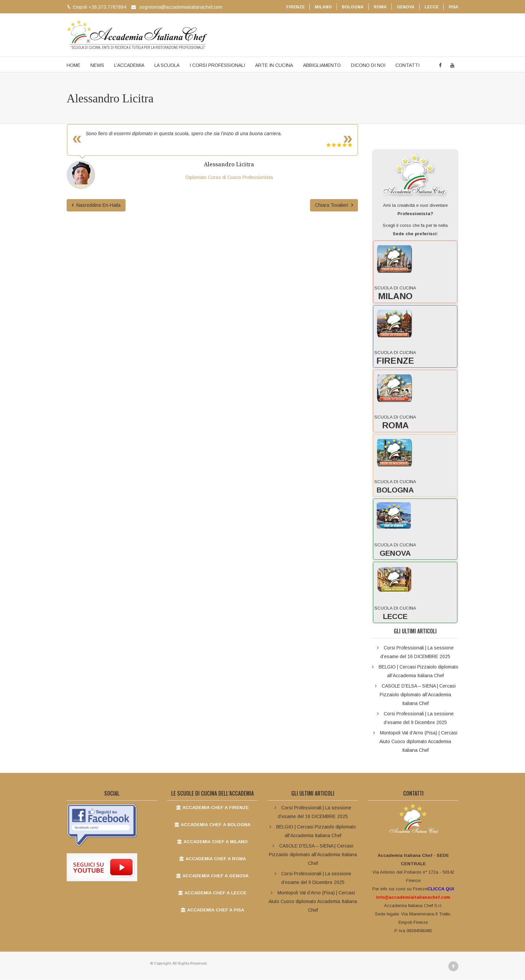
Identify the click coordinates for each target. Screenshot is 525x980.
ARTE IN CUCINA (274, 66)
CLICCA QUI (441, 889)
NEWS (97, 66)
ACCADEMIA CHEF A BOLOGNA (212, 825)
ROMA (380, 7)
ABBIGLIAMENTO (322, 66)
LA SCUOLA (167, 66)
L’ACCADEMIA (129, 66)
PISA (454, 7)
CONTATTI (407, 66)
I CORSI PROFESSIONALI (217, 66)
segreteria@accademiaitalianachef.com (181, 7)
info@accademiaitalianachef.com (413, 898)
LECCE (432, 7)
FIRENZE (295, 7)
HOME (73, 66)
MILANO (323, 7)
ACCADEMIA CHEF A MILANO (212, 842)
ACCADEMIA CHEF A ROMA (212, 859)
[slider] (339, 145)
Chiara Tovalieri (334, 205)
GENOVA (406, 7)
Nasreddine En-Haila (96, 205)
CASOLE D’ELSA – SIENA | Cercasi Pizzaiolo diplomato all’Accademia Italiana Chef (418, 695)
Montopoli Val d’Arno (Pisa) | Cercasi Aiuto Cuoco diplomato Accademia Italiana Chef (418, 742)
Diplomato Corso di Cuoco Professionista (229, 178)
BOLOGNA (353, 7)
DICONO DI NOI (368, 66)
